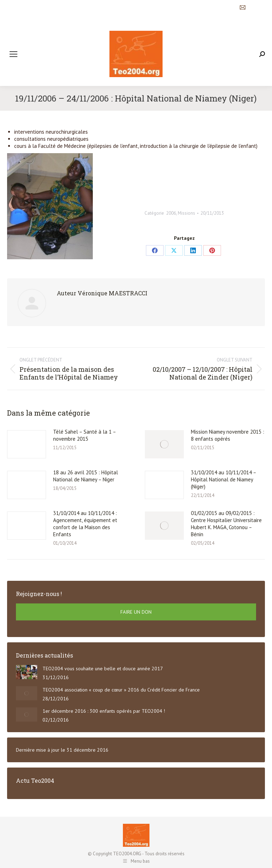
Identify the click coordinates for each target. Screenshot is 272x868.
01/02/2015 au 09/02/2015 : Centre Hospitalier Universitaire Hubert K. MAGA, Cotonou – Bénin (226, 524)
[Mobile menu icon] (13, 54)
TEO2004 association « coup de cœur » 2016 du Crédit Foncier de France (121, 690)
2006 (171, 213)
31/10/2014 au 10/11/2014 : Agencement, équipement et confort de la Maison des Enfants (85, 524)
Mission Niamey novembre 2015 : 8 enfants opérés (228, 435)
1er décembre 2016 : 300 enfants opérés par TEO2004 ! (104, 711)
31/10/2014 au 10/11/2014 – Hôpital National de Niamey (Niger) (223, 479)
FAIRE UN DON (136, 612)
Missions (186, 213)
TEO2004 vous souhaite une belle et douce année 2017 (103, 669)
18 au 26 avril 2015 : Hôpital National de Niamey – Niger (86, 476)
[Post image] (27, 444)
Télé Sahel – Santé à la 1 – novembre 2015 (84, 435)
